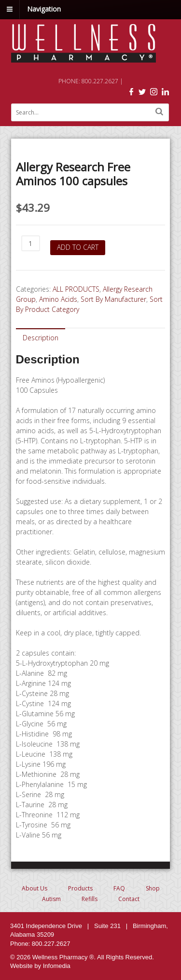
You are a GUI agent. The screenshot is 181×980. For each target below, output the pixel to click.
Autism (51, 899)
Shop (153, 888)
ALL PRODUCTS (76, 289)
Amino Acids (58, 299)
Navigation (44, 9)
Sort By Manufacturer (113, 299)
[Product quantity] (31, 243)
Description (41, 338)
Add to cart (78, 247)
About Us (35, 888)
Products (80, 888)
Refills (90, 899)
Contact (129, 899)
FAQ (119, 888)
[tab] (41, 337)
